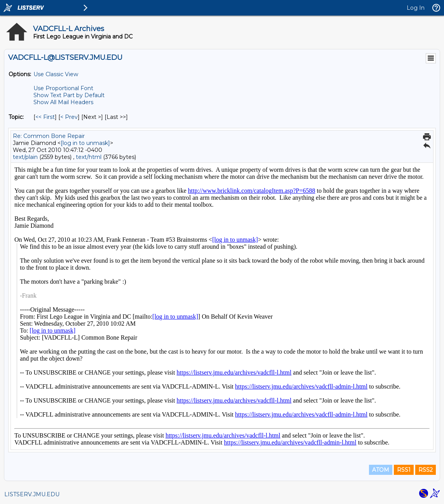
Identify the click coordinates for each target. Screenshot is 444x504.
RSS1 (404, 470)
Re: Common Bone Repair (49, 136)
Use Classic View (56, 74)
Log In (416, 8)
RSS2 (426, 470)
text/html (89, 157)
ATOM (381, 470)
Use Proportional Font (63, 88)
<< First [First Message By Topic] (45, 117)
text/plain (25, 157)
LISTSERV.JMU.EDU (32, 494)
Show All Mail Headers (63, 102)
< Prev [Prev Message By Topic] (69, 117)
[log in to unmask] (85, 143)
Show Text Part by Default (69, 95)
